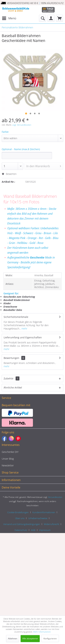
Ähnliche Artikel (13, 387)
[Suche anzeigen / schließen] (42, 18)
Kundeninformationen (44, 512)
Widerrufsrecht (51, 524)
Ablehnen (13, 639)
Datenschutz (21, 530)
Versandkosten (55, 497)
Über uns (20, 518)
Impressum (45, 530)
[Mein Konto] (51, 18)
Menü (9, 18)
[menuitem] (9, 18)
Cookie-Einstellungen (18, 512)
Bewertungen (11, 358)
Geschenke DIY (10, 452)
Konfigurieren (50, 639)
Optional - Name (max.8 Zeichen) (21, 149)
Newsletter (8, 465)
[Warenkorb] (59, 18)
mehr (24, 329)
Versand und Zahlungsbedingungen (22, 524)
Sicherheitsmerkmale (16, 317)
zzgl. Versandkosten (22, 125)
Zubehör (12, 378)
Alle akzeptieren (30, 639)
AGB (33, 530)
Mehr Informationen (42, 632)
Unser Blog (8, 459)
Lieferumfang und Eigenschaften (23, 337)
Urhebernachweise (38, 518)
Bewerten (9, 174)
